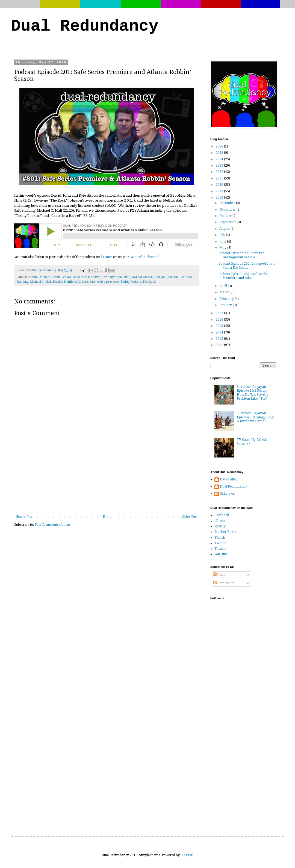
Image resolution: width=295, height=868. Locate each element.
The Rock (149, 282)
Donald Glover (142, 277)
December (228, 203)
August (225, 229)
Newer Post (24, 517)
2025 (220, 153)
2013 (220, 339)
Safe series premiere (104, 282)
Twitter (220, 543)
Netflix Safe (72, 282)
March (225, 292)
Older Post (190, 517)
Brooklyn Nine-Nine (116, 277)
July (223, 235)
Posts (219, 575)
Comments (224, 583)
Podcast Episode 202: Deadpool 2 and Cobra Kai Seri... (247, 265)
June (223, 241)
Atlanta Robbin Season (55, 277)
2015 (220, 326)
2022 (220, 172)
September (228, 222)
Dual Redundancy (85, 26)
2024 (220, 159)
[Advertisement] (107, 474)
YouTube (221, 554)
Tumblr (220, 549)
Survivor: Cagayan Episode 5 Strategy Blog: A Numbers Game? (255, 417)
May (223, 248)
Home (107, 517)
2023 (220, 166)
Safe (85, 282)
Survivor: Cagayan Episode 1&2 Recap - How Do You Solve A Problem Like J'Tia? (253, 393)
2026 (220, 146)
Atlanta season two (87, 277)
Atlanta (33, 277)
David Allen (229, 479)
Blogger (187, 855)
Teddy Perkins (131, 282)
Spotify (220, 526)
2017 (220, 313)
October (226, 216)
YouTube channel (145, 257)
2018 (220, 197)
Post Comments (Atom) (52, 525)
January (226, 305)
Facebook (222, 515)
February (227, 299)
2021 (220, 178)
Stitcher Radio (225, 532)
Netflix (57, 282)
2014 (220, 332)
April (224, 286)
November (228, 209)
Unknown (228, 494)
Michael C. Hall (41, 282)
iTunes (107, 257)
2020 (220, 185)
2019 (220, 191)
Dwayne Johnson (166, 277)
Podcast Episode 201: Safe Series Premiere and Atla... (243, 276)
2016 (220, 320)
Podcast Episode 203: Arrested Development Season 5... (241, 255)
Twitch (220, 538)
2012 (220, 345)
